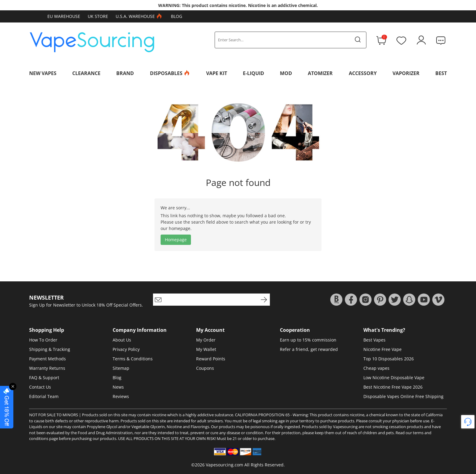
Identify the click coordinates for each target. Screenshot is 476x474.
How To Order (43, 340)
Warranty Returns (47, 368)
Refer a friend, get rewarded (309, 349)
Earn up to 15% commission (308, 340)
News (118, 387)
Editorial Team (44, 396)
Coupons (205, 368)
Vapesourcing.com (224, 465)
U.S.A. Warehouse (139, 16)
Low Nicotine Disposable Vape (394, 378)
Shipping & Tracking (50, 349)
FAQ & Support (44, 378)
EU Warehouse (64, 16)
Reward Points (211, 359)
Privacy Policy (126, 349)
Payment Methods (48, 359)
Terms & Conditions (133, 359)
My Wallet (206, 349)
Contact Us (40, 387)
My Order (206, 340)
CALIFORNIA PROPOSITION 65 (262, 415)
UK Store (98, 16)
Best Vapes (374, 340)
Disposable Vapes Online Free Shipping (403, 396)
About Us (122, 340)
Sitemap (121, 368)
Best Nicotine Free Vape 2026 (393, 387)
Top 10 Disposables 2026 (389, 359)
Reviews (121, 396)
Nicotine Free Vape (382, 349)
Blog (177, 16)
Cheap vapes (376, 368)
